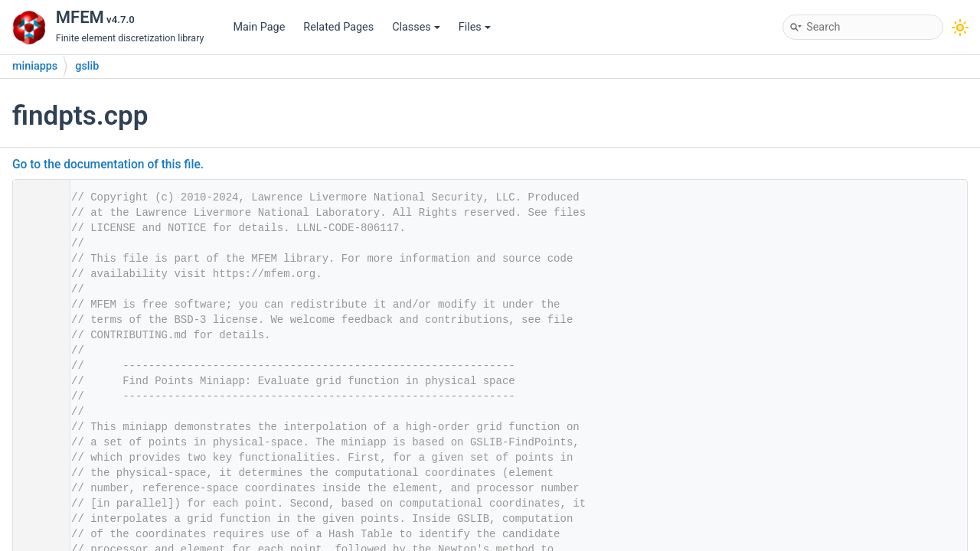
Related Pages (338, 27)
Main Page (259, 27)
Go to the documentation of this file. (108, 165)
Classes (416, 27)
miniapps (35, 66)
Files (475, 27)
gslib (87, 66)
